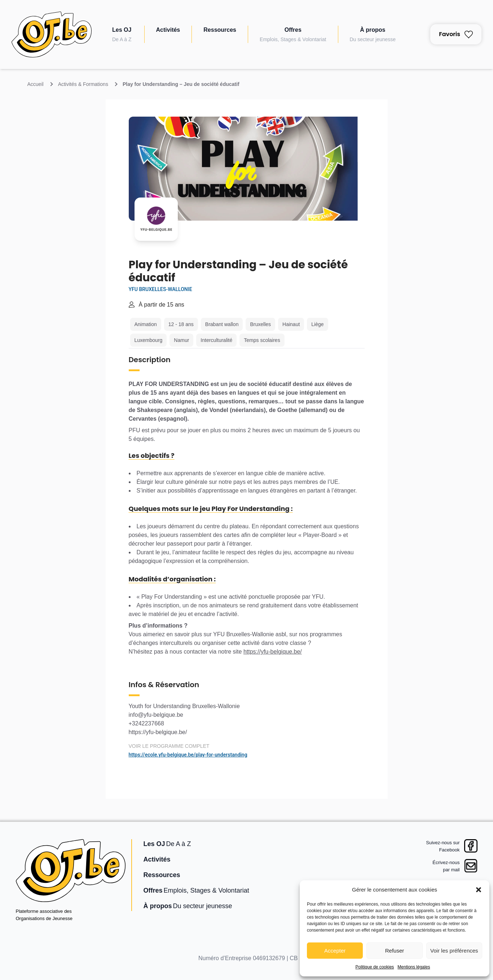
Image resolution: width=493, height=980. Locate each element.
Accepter (335, 951)
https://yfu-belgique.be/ (273, 652)
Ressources (220, 30)
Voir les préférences (454, 951)
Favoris (456, 34)
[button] (479, 890)
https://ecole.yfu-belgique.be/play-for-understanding (188, 755)
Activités (168, 30)
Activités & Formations (83, 84)
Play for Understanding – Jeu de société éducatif (181, 84)
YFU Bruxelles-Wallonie (160, 289)
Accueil (36, 84)
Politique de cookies (375, 967)
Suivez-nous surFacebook (443, 846)
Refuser (395, 951)
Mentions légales (414, 967)
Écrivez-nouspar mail (446, 866)
